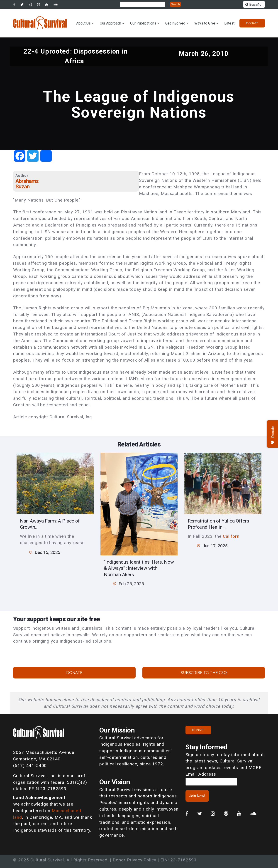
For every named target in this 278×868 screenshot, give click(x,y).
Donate (252, 23)
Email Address (201, 774)
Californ (231, 536)
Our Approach (110, 23)
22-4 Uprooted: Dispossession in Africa (76, 56)
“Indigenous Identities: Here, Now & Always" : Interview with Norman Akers (139, 568)
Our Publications (143, 23)
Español (254, 5)
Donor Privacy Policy (134, 860)
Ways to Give (205, 23)
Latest (229, 23)
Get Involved (175, 23)
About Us (83, 23)
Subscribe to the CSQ (204, 673)
